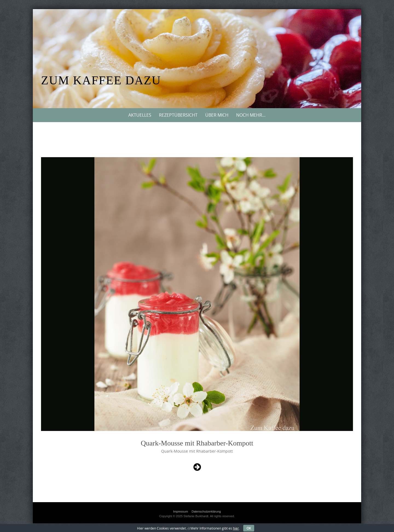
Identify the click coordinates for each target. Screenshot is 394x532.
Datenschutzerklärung (206, 511)
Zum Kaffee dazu (101, 80)
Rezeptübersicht (178, 115)
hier (236, 528)
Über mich (217, 115)
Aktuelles (140, 115)
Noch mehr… (251, 115)
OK (249, 528)
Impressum (181, 511)
